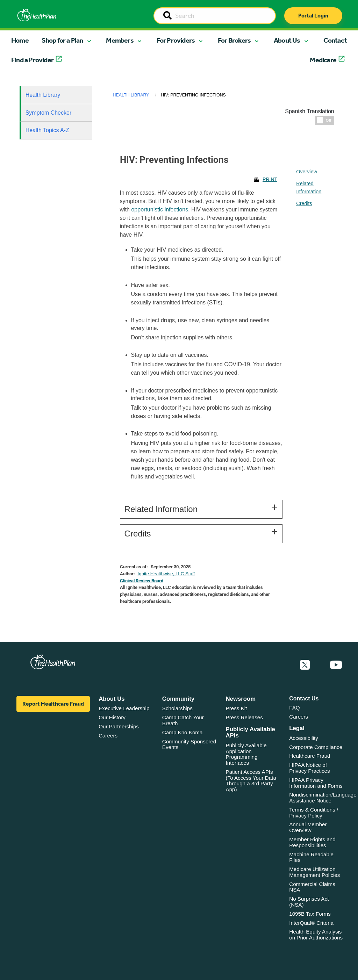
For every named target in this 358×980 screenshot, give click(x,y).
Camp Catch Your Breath (183, 720)
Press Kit (237, 708)
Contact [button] (335, 40)
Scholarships (177, 708)
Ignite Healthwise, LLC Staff (166, 574)
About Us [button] (287, 40)
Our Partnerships (119, 726)
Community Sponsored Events (189, 744)
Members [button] (120, 40)
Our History (112, 717)
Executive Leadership (124, 708)
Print (270, 179)
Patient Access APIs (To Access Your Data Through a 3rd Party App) (251, 781)
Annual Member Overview (308, 827)
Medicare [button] (323, 60)
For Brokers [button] (234, 40)
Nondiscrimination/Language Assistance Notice (323, 798)
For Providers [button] (176, 40)
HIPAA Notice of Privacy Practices (309, 768)
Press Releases (244, 717)
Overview (307, 172)
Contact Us (304, 698)
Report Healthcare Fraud (53, 704)
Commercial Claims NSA (312, 887)
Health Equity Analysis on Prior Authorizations (316, 935)
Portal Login (313, 16)
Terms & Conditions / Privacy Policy (314, 813)
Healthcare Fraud (310, 756)
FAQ (294, 708)
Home (20, 40)
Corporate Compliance (316, 747)
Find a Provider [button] (32, 60)
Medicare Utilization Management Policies (314, 872)
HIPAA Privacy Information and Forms (316, 783)
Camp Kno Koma (182, 732)
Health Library (43, 95)
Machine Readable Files (311, 857)
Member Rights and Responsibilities (312, 842)
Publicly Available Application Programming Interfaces (246, 754)
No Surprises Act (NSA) (309, 902)
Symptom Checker (49, 113)
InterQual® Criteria (311, 923)
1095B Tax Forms (310, 914)
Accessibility (304, 738)
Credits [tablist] (304, 203)
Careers (108, 736)
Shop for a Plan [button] (62, 40)
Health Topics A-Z (47, 130)
